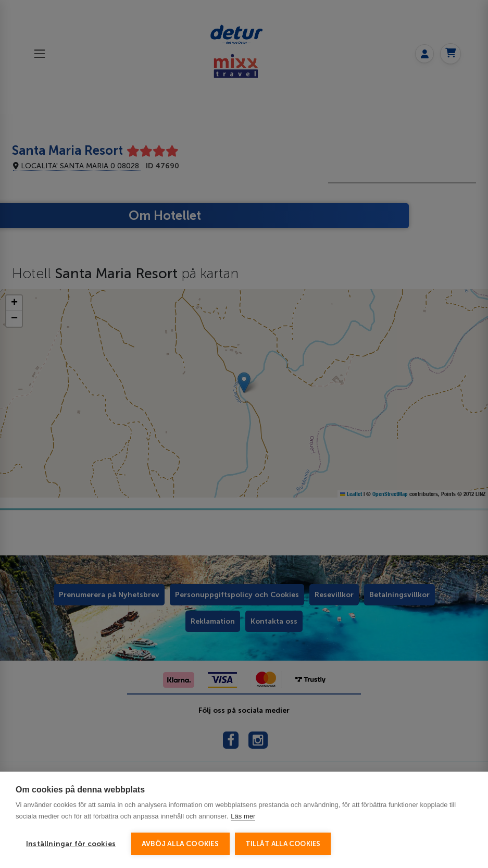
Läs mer (243, 816)
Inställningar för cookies (71, 844)
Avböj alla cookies (180, 844)
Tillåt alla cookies (283, 844)
